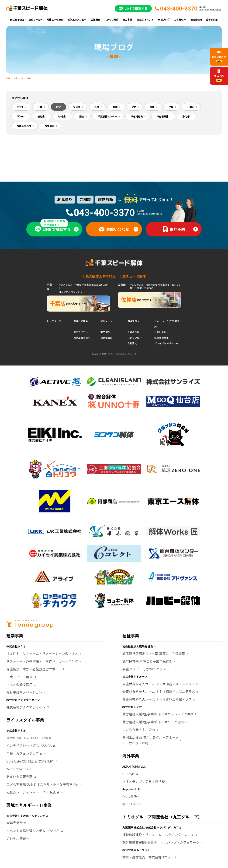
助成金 (62, 116)
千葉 (40, 107)
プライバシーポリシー (166, 343)
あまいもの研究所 (19, 777)
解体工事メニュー (77, 19)
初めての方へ (35, 19)
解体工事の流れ (55, 19)
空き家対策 (212, 19)
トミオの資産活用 (19, 685)
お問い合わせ (162, 332)
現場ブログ (164, 19)
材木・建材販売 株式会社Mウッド (148, 857)
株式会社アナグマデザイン (26, 707)
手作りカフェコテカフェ (24, 753)
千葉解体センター (107, 116)
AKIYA (20, 116)
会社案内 (132, 343)
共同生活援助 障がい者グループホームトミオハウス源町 (151, 740)
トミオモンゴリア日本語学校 (144, 781)
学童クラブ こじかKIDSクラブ (144, 669)
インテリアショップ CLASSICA (29, 745)
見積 (97, 107)
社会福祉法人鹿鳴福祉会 (138, 646)
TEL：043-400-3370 (70, 292)
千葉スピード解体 (19, 677)
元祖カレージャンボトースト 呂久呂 (33, 792)
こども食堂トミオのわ (139, 730)
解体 (152, 107)
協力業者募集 (162, 338)
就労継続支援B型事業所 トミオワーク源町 (153, 722)
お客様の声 (180, 19)
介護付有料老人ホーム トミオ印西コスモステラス (159, 684)
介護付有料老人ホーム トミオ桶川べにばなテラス (159, 692)
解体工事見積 (24, 126)
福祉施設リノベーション (24, 692)
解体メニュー (108, 321)
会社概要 (95, 19)
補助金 (41, 116)
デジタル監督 (16, 838)
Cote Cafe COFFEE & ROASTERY (30, 761)
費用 (115, 107)
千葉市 (191, 107)
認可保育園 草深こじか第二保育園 (147, 661)
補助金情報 (196, 19)
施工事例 (127, 19)
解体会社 (50, 126)
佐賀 (58, 107)
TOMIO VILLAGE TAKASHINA (27, 738)
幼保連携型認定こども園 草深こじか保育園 (154, 654)
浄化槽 (186, 116)
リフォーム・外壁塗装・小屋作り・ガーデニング (42, 661)
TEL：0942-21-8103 (142, 288)
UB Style (129, 774)
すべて (20, 107)
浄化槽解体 (163, 116)
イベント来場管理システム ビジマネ (33, 831)
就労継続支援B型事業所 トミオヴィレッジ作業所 (158, 714)
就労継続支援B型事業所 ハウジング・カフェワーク (161, 842)
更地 (134, 107)
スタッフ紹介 (111, 19)
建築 (171, 107)
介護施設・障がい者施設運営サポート (34, 669)
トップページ (54, 321)
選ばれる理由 (17, 19)
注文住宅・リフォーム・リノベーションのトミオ (42, 654)
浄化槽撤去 (137, 116)
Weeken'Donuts (17, 769)
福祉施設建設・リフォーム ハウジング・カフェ (158, 835)
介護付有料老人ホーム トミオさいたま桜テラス (157, 699)
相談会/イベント (145, 19)
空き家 (77, 107)
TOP (8, 78)
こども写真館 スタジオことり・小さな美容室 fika (42, 784)
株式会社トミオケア (135, 676)
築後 (82, 116)
